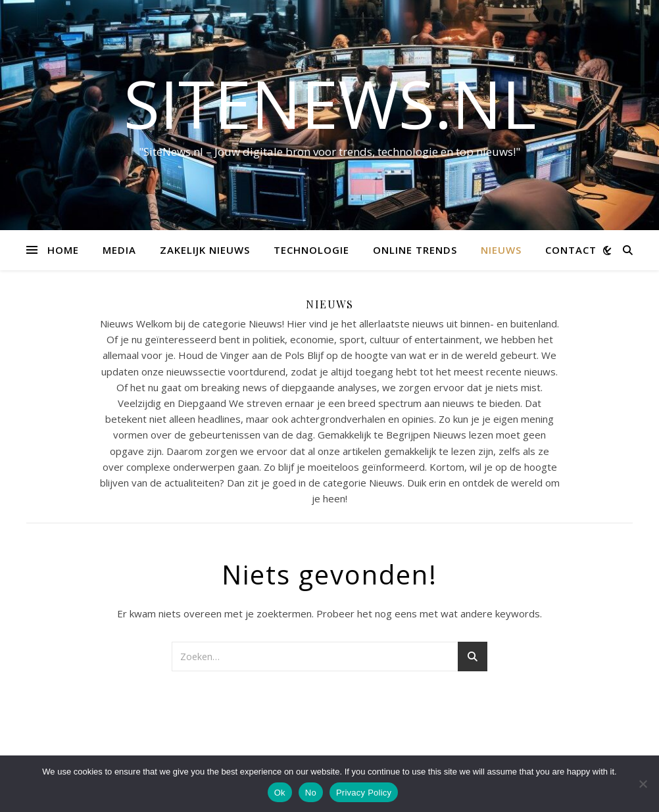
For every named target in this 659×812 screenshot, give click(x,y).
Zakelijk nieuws (205, 250)
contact (571, 250)
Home (63, 250)
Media (119, 250)
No (311, 793)
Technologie (311, 250)
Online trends (415, 250)
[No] (643, 784)
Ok (280, 793)
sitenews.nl (330, 103)
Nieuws (501, 250)
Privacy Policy (364, 793)
